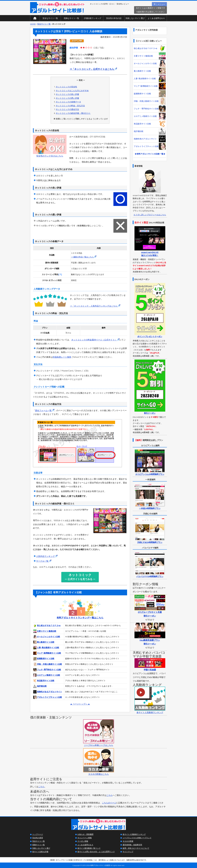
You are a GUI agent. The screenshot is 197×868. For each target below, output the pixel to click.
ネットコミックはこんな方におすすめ (72, 90)
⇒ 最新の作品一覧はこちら (84, 257)
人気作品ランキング (47, 556)
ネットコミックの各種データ (68, 102)
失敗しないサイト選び (135, 18)
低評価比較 (40, 686)
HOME (33, 24)
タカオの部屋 (128, 841)
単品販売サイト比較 (44, 681)
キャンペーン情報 (85, 838)
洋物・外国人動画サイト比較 (48, 664)
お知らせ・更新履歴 (85, 834)
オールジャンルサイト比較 (47, 637)
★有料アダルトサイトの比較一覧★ (150, 154)
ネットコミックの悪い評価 (67, 98)
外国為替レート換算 (62, 357)
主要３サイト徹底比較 (45, 631)
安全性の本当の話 (114, 18)
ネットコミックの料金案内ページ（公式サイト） (95, 340)
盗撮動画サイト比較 (44, 659)
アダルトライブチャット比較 (48, 697)
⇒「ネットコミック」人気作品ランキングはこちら (95, 306)
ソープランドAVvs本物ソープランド (137, 838)
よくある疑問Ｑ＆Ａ (156, 18)
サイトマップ (128, 852)
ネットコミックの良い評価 (67, 94)
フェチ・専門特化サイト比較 (150, 109)
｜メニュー (159, 4)
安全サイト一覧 (44, 24)
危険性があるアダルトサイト (48, 692)
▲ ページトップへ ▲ (80, 704)
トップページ (38, 834)
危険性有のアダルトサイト (150, 139)
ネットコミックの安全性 (66, 87)
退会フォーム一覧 (45, 410)
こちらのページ (109, 803)
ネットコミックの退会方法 (67, 109)
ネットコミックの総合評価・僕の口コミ (73, 113)
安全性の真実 (38, 838)
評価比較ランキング (93, 18)
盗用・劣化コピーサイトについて (136, 848)
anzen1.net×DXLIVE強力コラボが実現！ (150, 252)
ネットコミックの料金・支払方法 (70, 106)
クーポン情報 (83, 841)
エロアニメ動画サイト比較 (47, 675)
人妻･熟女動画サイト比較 (46, 648)
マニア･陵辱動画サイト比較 (47, 653)
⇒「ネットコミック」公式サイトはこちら (93, 69)
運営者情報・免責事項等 (132, 845)
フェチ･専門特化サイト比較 (47, 670)
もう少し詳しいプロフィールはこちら (150, 215)
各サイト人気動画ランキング (134, 834)
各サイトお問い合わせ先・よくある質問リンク (96, 852)
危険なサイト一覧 (71, 18)
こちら (41, 787)
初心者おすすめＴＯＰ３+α (47, 626)
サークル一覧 (44, 561)
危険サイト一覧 (39, 845)
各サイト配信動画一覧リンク (89, 848)
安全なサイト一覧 (50, 18)
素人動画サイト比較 (44, 642)
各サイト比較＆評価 (40, 852)
